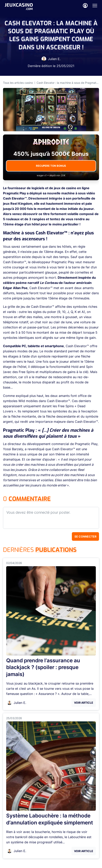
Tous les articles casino (18, 83)
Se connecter (85, 536)
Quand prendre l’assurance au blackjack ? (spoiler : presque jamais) (43, 667)
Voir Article (84, 703)
